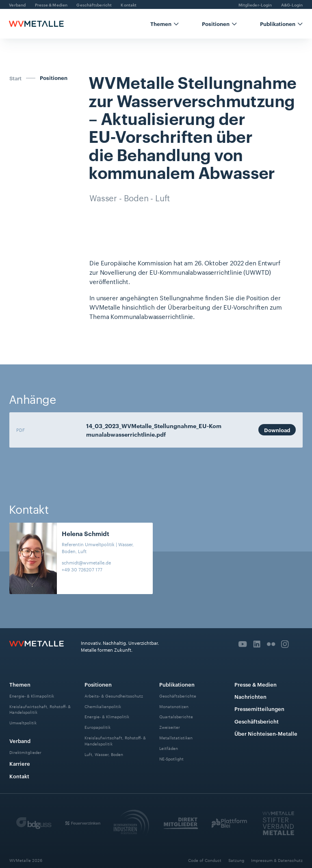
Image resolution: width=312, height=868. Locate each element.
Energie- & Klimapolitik (32, 695)
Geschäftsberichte (178, 695)
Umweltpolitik (23, 723)
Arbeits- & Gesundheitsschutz (114, 695)
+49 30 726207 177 (82, 569)
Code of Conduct (205, 860)
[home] (36, 24)
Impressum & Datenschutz (277, 860)
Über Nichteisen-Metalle (266, 733)
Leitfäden (169, 748)
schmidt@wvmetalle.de (86, 562)
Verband (20, 741)
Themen (20, 684)
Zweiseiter (170, 727)
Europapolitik (97, 727)
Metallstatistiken (176, 738)
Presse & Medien (256, 684)
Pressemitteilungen (259, 709)
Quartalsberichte (176, 716)
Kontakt (19, 776)
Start (15, 78)
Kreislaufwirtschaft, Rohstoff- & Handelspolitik (40, 709)
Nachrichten (250, 696)
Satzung (236, 860)
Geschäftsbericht (257, 721)
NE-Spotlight (171, 759)
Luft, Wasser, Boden (104, 754)
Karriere (20, 763)
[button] (165, 24)
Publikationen (177, 684)
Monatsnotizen (174, 706)
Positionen (54, 78)
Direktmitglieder (25, 752)
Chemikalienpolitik (103, 706)
